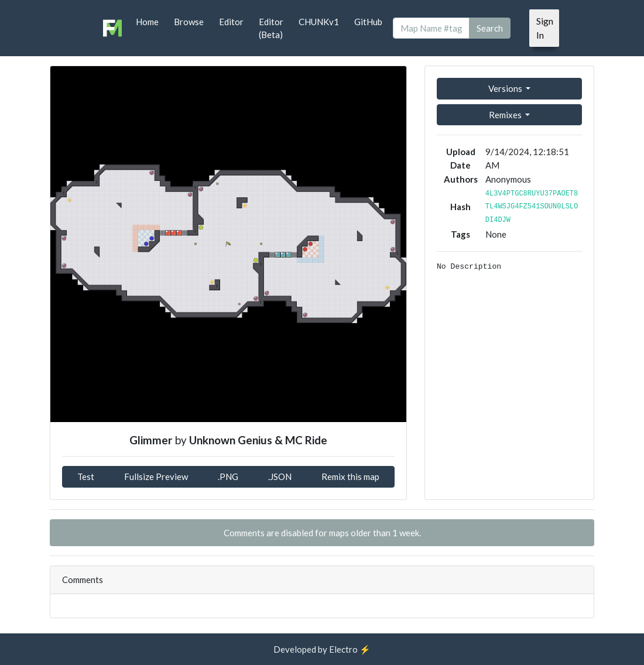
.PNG (228, 477)
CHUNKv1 (319, 22)
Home (147, 22)
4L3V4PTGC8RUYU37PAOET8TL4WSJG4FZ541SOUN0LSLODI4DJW (532, 207)
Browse (189, 22)
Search (490, 28)
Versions (506, 88)
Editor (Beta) (271, 28)
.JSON (280, 477)
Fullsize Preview (156, 477)
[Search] (431, 28)
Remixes (506, 115)
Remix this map (350, 477)
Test (86, 477)
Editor (231, 22)
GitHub (368, 22)
